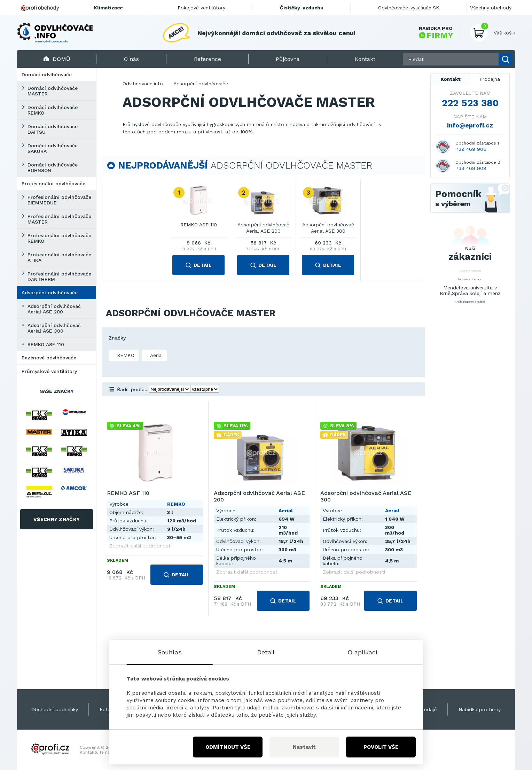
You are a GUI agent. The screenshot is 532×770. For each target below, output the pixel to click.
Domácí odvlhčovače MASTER (53, 91)
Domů (57, 59)
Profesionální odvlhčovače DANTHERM (59, 277)
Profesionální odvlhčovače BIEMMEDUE (59, 200)
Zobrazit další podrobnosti (140, 546)
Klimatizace (108, 8)
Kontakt (451, 79)
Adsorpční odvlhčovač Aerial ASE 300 (54, 328)
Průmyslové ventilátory (49, 371)
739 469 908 (471, 168)
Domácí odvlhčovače (47, 75)
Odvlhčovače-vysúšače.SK (409, 8)
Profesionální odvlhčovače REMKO (59, 238)
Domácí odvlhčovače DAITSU (53, 129)
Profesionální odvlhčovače (53, 184)
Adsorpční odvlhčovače (50, 293)
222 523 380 (470, 103)
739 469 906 (471, 149)
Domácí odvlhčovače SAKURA (53, 148)
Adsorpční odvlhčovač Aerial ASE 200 (54, 309)
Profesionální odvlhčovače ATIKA (59, 257)
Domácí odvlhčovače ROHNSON (53, 168)
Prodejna (490, 79)
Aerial (156, 355)
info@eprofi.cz (470, 125)
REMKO (125, 355)
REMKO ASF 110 (46, 344)
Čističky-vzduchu (302, 8)
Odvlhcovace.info (143, 84)
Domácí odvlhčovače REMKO (53, 110)
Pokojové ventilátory (201, 8)
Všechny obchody (491, 8)
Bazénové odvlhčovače (49, 358)
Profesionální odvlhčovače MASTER (59, 219)
